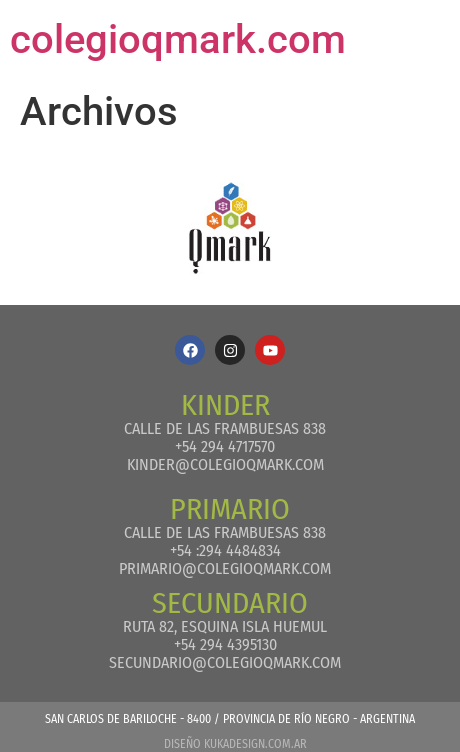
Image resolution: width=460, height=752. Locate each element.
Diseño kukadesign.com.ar (235, 744)
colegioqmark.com (178, 39)
